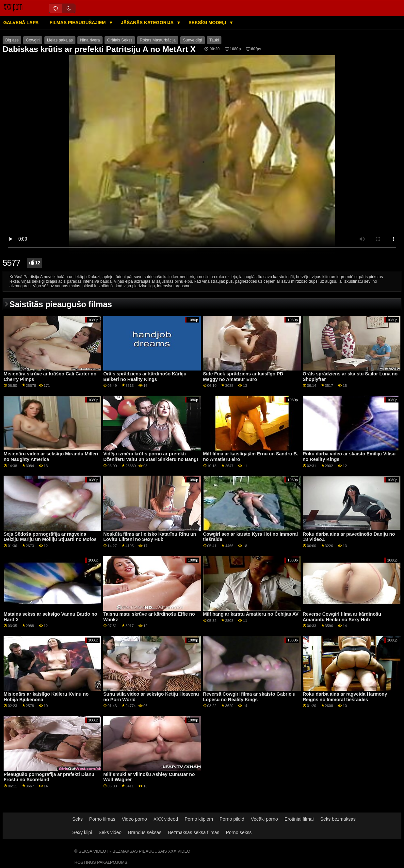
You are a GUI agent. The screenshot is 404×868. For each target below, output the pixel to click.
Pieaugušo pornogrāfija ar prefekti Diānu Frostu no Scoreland (49, 777)
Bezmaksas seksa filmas (194, 832)
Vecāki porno (264, 819)
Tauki (214, 40)
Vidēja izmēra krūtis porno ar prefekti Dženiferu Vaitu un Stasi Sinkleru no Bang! (151, 457)
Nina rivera (90, 40)
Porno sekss (239, 832)
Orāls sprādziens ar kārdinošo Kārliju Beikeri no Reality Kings (145, 377)
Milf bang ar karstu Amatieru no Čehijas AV (251, 614)
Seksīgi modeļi (208, 23)
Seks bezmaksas (338, 819)
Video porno (134, 819)
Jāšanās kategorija (148, 23)
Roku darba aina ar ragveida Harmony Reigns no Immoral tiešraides (345, 697)
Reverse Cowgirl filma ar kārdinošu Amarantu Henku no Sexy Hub (342, 617)
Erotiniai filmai (299, 819)
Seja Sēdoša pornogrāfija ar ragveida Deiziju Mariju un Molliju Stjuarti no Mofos (50, 537)
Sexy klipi (82, 832)
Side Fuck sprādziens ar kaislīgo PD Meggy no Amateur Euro (243, 377)
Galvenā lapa (21, 23)
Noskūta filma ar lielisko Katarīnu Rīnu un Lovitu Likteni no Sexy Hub (150, 537)
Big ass (12, 40)
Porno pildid (232, 819)
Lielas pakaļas (60, 40)
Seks (77, 819)
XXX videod (166, 819)
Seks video (110, 832)
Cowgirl (33, 40)
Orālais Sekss (120, 40)
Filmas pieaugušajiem (78, 23)
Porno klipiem (199, 819)
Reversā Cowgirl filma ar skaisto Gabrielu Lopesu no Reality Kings (249, 697)
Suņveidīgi (192, 40)
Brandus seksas (145, 832)
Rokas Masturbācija (158, 40)
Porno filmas (102, 819)
